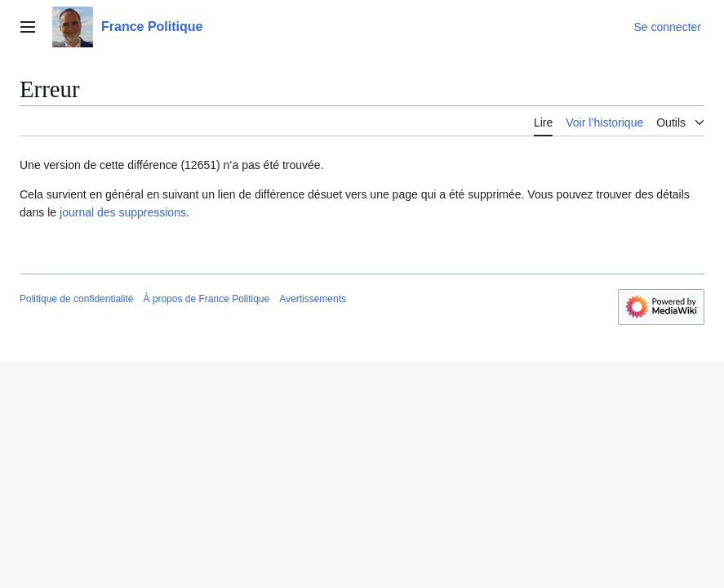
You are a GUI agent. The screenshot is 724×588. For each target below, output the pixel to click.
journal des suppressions (123, 212)
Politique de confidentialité (76, 299)
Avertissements (313, 299)
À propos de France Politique (206, 299)
